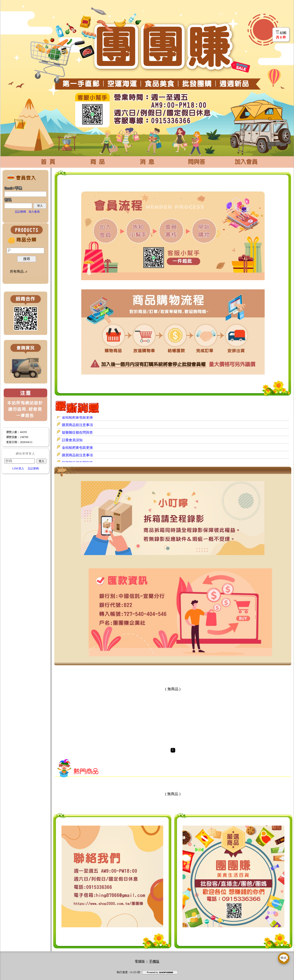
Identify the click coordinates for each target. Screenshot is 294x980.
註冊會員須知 (72, 440)
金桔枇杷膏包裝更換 (77, 418)
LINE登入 (18, 468)
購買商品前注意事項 (77, 425)
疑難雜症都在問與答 (77, 433)
